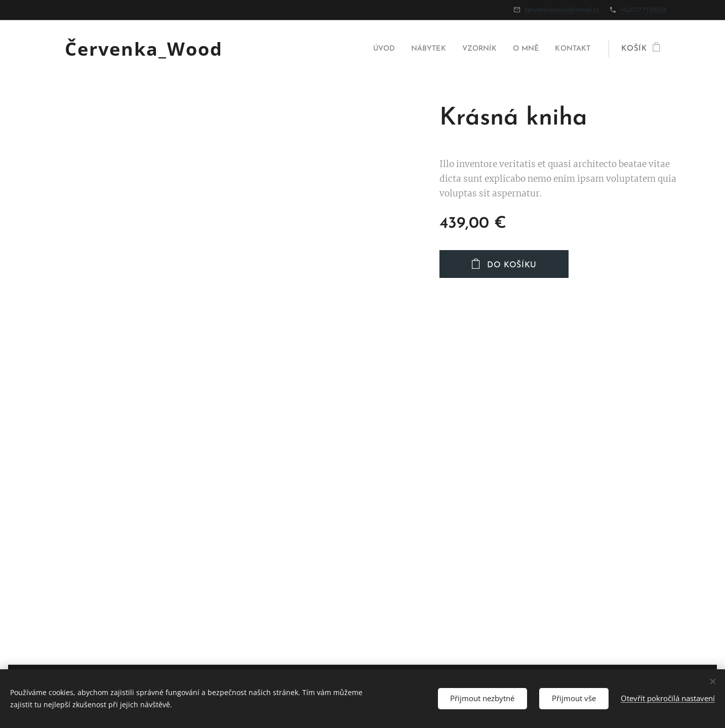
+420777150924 (643, 10)
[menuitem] (369, 49)
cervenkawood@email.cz (562, 10)
